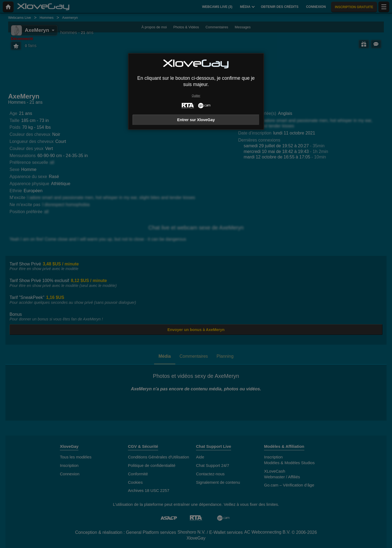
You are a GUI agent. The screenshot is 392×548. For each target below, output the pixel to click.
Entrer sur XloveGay (196, 120)
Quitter (196, 96)
